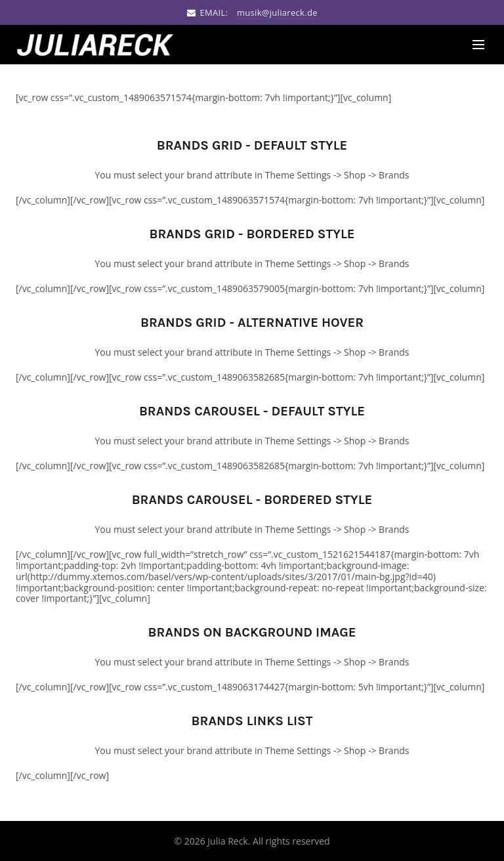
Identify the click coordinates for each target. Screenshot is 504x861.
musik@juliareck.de (277, 12)
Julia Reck (227, 841)
